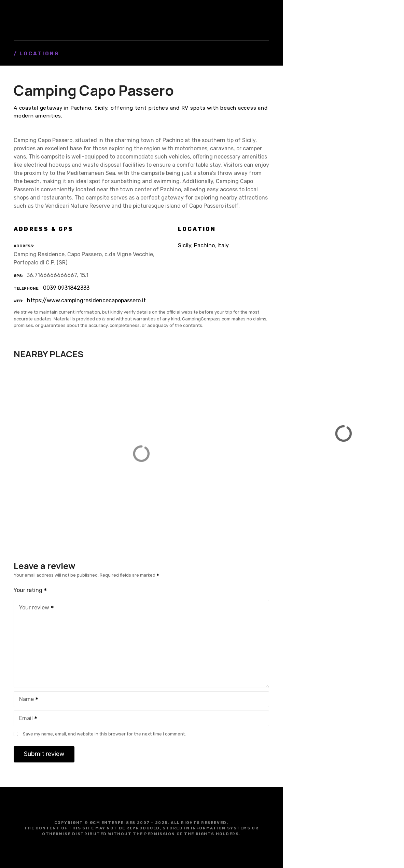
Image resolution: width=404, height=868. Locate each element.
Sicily (185, 245)
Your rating (31, 590)
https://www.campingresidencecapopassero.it (86, 300)
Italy (223, 245)
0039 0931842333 (66, 288)
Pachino (204, 245)
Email (26, 719)
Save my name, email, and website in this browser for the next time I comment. (104, 734)
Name (26, 700)
